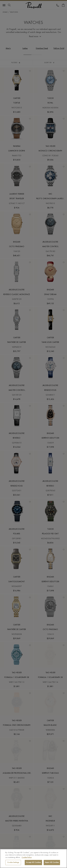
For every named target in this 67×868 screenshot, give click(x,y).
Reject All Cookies (52, 863)
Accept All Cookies (33, 863)
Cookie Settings (13, 863)
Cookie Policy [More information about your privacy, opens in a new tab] (27, 857)
